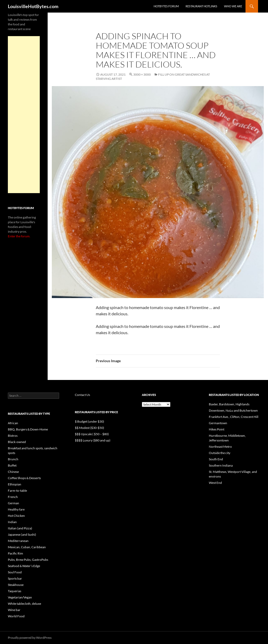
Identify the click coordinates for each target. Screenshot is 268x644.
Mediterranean (18, 541)
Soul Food (15, 572)
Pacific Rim (15, 553)
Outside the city (220, 453)
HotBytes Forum (166, 6)
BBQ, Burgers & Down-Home (28, 429)
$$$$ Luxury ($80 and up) (93, 440)
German (13, 503)
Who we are (233, 6)
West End (215, 483)
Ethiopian (15, 484)
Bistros (13, 436)
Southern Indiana (221, 465)
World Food (16, 616)
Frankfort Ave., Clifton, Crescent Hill (234, 417)
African (13, 423)
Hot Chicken (16, 516)
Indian (12, 522)
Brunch (13, 459)
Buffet (12, 465)
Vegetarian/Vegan (20, 597)
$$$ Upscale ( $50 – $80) (92, 434)
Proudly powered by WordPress (30, 638)
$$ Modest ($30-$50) (90, 428)
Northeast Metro (220, 447)
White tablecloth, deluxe (24, 604)
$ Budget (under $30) (90, 421)
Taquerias (15, 591)
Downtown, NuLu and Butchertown (233, 410)
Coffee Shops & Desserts (24, 478)
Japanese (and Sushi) (22, 534)
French (13, 497)
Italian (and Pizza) (20, 528)
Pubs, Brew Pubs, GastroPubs (28, 560)
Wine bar (14, 610)
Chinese (13, 472)
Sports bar (15, 578)
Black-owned (17, 442)
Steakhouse (16, 585)
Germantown (218, 423)
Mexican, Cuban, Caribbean (27, 547)
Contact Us (82, 395)
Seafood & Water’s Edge (24, 566)
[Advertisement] (24, 115)
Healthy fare (16, 509)
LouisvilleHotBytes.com (33, 6)
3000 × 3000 (142, 74)
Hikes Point (217, 429)
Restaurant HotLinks (201, 6)
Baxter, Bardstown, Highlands (229, 404)
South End (216, 459)
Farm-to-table (17, 491)
